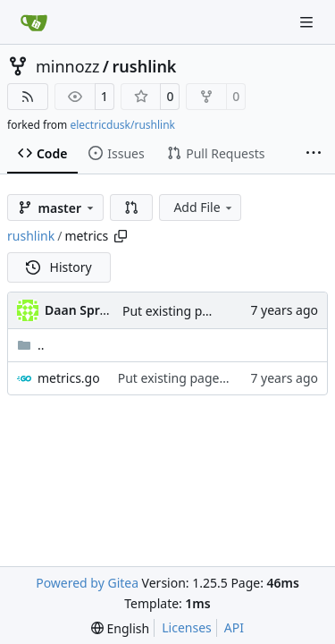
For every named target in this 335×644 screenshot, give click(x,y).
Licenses (187, 627)
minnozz (67, 66)
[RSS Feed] (28, 97)
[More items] (314, 154)
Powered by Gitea (87, 583)
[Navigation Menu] (308, 22)
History (59, 267)
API (234, 627)
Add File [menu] (204, 207)
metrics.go (69, 378)
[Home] (34, 22)
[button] (131, 208)
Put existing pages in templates (210, 378)
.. (31, 345)
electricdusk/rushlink (122, 125)
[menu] (120, 628)
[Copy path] (121, 236)
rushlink (145, 66)
